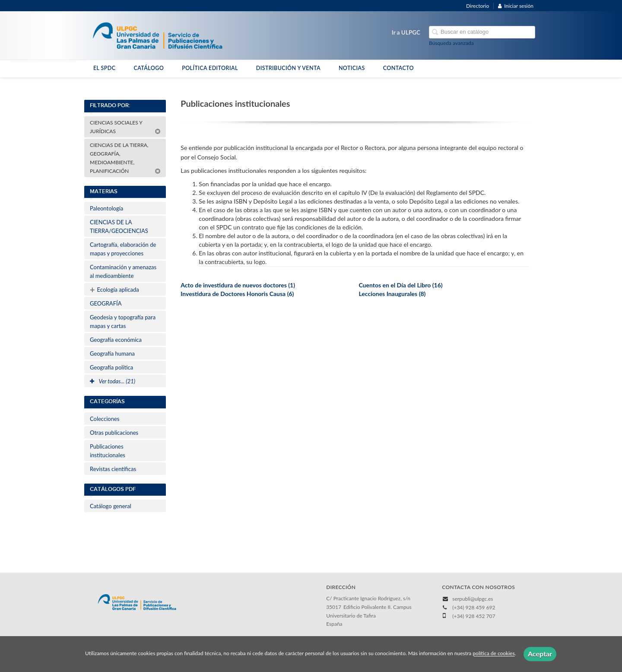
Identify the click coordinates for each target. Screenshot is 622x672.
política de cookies (493, 654)
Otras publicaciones (114, 433)
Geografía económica (116, 340)
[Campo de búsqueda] (482, 32)
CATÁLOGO (149, 68)
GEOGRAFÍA (106, 303)
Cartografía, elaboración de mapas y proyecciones (123, 249)
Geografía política (111, 367)
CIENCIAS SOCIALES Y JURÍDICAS (125, 127)
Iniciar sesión (516, 6)
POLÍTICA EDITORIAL (210, 68)
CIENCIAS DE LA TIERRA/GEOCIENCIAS (119, 226)
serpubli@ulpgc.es (473, 599)
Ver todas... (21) (113, 381)
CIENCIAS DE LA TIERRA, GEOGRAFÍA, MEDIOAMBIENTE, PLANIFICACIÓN (125, 158)
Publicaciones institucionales (108, 451)
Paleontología (106, 208)
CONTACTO (398, 68)
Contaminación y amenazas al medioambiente (123, 271)
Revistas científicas (113, 469)
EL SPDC (104, 68)
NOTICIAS (352, 68)
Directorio (478, 6)
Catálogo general (111, 506)
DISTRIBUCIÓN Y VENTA (288, 68)
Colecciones (105, 419)
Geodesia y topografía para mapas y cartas (123, 322)
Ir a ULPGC (406, 32)
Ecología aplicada (114, 290)
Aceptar (540, 654)
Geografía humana (112, 354)
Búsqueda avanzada (451, 43)
